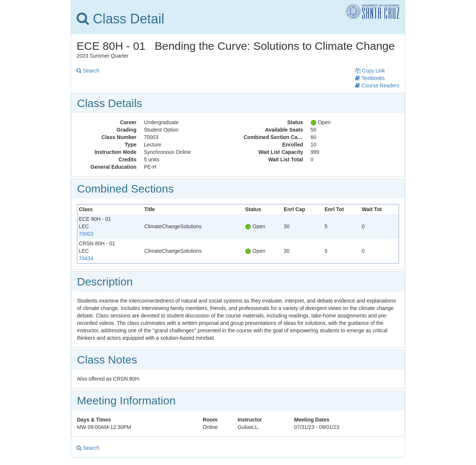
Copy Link (370, 71)
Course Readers (377, 85)
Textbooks (370, 78)
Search (88, 71)
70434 (86, 258)
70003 (86, 234)
